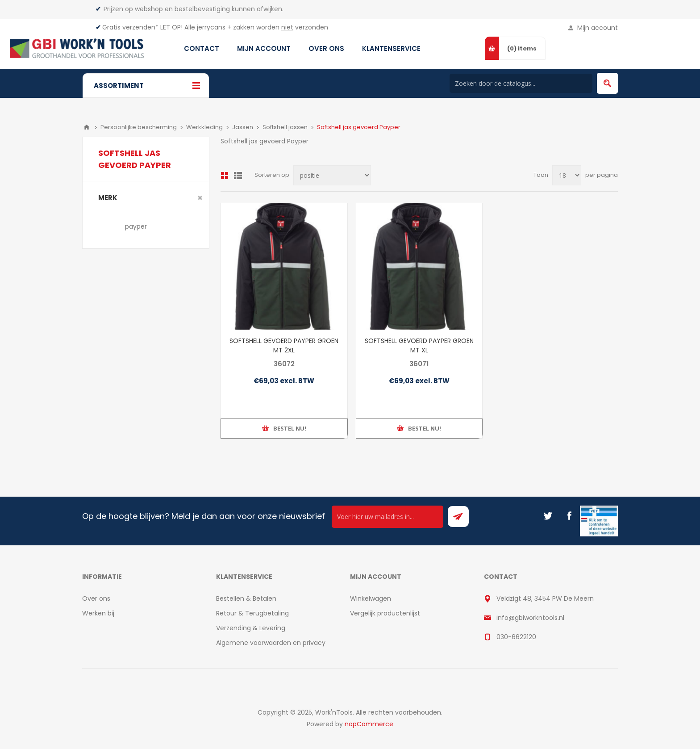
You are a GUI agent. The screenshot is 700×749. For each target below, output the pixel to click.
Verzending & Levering (251, 628)
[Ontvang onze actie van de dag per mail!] (387, 517)
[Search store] (521, 83)
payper (136, 226)
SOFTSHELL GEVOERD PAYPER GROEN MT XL (419, 345)
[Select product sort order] (332, 175)
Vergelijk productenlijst (385, 613)
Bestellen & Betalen (246, 598)
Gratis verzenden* (130, 27)
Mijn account (598, 28)
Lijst (238, 176)
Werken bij (98, 613)
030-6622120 (516, 637)
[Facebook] (569, 516)
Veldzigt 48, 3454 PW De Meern (545, 598)
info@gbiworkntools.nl (530, 618)
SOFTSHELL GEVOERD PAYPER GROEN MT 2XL (284, 345)
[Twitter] (548, 516)
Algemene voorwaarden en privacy (271, 643)
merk (108, 198)
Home (87, 127)
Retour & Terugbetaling (252, 613)
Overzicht (225, 176)
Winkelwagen (371, 598)
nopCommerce (369, 724)
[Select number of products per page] (567, 175)
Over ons (96, 598)
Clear (200, 198)
